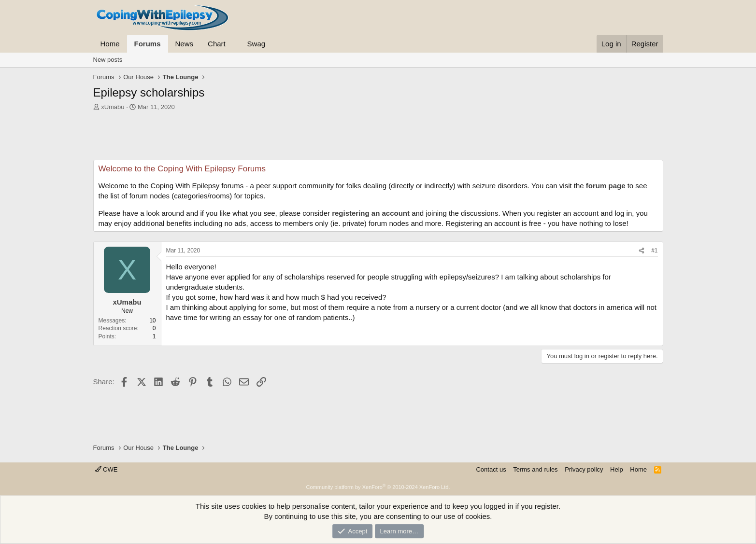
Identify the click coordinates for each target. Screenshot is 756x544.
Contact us (491, 469)
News (185, 44)
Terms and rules (535, 469)
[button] (233, 44)
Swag (257, 44)
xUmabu (113, 107)
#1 (654, 251)
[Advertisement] (378, 138)
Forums (148, 44)
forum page (606, 186)
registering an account (371, 213)
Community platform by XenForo (378, 487)
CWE (107, 469)
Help (617, 469)
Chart (217, 44)
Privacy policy (584, 469)
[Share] (642, 251)
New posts (108, 60)
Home (110, 44)
